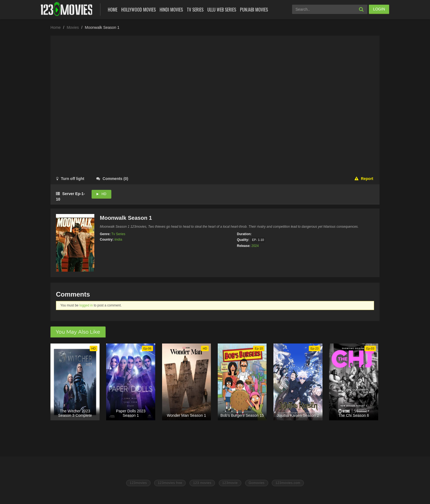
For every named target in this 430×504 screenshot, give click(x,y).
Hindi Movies (171, 10)
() (112, 179)
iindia (118, 240)
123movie (230, 483)
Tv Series (195, 10)
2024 (255, 246)
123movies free (170, 483)
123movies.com (288, 483)
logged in (86, 305)
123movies (138, 483)
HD (104, 194)
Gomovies (257, 483)
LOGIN (379, 9)
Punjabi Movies (254, 10)
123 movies (202, 483)
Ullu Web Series (222, 10)
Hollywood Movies (138, 10)
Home (113, 10)
